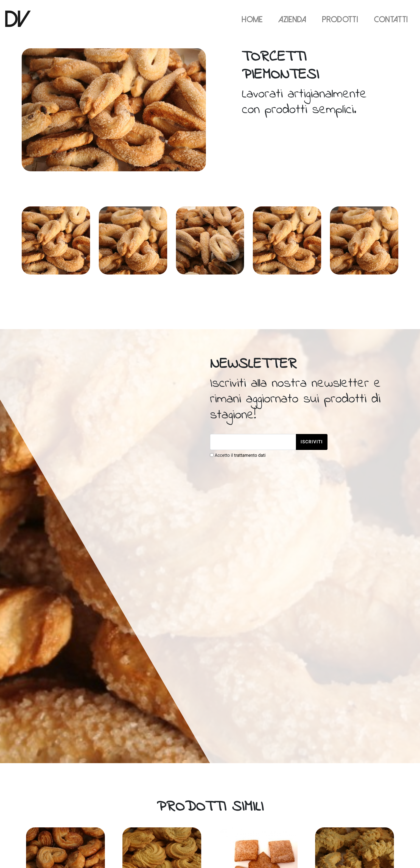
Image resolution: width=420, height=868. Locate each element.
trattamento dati (250, 455)
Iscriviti (312, 442)
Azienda (292, 20)
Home (252, 20)
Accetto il (238, 455)
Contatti (391, 20)
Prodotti (340, 20)
